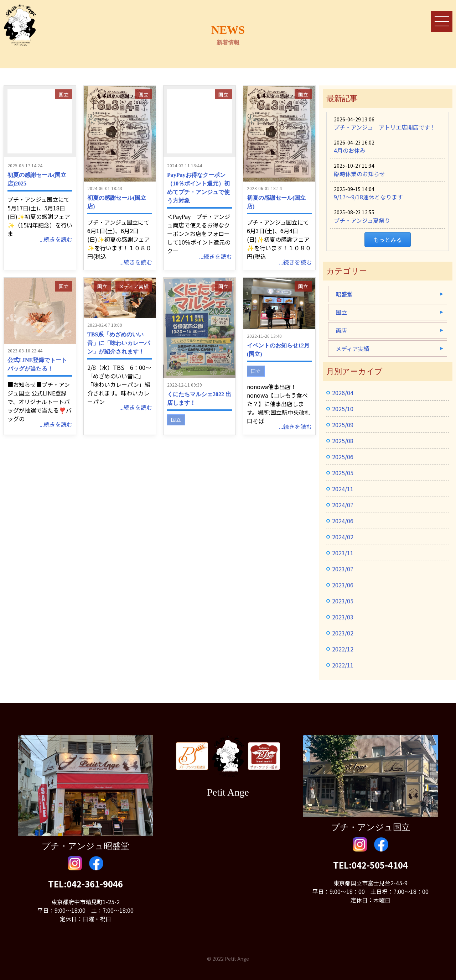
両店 (341, 330)
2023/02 (343, 633)
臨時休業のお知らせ (359, 174)
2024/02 (343, 537)
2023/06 (343, 585)
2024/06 (343, 521)
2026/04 (343, 393)
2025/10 (343, 409)
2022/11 (343, 665)
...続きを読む (56, 239)
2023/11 (343, 553)
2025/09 (343, 425)
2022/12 (343, 649)
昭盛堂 (344, 294)
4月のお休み (350, 150)
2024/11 (343, 489)
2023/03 (343, 617)
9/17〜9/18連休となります (368, 197)
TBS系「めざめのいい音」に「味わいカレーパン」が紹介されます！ (119, 343)
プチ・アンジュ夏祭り (362, 220)
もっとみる (388, 240)
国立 (64, 94)
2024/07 (343, 505)
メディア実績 (134, 286)
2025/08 (343, 441)
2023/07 (343, 569)
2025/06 (343, 457)
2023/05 (343, 601)
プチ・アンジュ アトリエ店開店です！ (385, 127)
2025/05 (343, 473)
